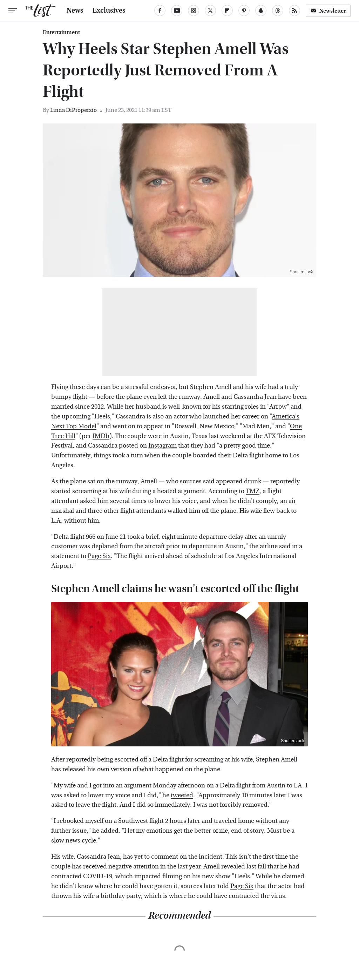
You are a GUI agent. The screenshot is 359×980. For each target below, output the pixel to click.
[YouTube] (177, 11)
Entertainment (61, 32)
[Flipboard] (227, 11)
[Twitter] (210, 11)
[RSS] (294, 11)
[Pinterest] (244, 11)
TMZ (253, 491)
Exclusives (109, 11)
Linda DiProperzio (73, 110)
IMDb (101, 436)
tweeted (182, 795)
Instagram (162, 446)
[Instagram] (194, 11)
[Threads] (278, 11)
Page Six (99, 556)
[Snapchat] (261, 11)
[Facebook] (160, 11)
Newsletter (328, 11)
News (75, 11)
